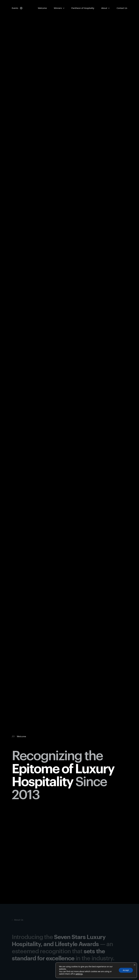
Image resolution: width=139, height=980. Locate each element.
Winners (58, 8)
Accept (126, 970)
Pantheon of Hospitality (83, 8)
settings (79, 974)
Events (15, 8)
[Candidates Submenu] (63, 8)
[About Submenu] (108, 8)
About (104, 8)
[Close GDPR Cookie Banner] (135, 965)
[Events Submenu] (20, 8)
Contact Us (122, 8)
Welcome (42, 8)
